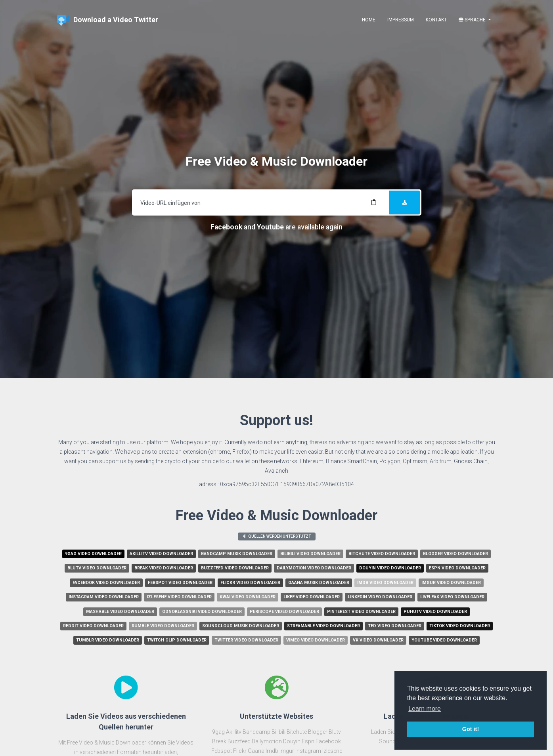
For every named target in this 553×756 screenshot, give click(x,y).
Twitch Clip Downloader (177, 640)
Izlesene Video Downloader (179, 597)
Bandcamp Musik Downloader (237, 554)
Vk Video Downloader (378, 640)
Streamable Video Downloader (323, 626)
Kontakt (436, 20)
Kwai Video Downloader (248, 597)
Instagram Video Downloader (104, 597)
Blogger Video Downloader (455, 554)
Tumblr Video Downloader (108, 640)
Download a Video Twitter (107, 20)
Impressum (401, 20)
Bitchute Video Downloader (382, 554)
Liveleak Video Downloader (452, 597)
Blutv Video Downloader (97, 568)
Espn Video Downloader (457, 568)
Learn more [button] (425, 709)
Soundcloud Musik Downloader (241, 626)
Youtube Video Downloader (444, 640)
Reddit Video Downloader (93, 626)
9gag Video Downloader (93, 554)
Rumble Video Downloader (163, 626)
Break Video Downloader (164, 568)
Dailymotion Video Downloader (314, 568)
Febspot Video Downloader (180, 583)
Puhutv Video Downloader (435, 612)
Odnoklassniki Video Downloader (202, 612)
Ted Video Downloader (395, 626)
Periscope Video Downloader (284, 612)
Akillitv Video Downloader (161, 554)
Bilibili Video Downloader (310, 554)
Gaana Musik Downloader (319, 583)
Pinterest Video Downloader (361, 612)
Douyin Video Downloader (390, 568)
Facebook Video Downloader (106, 583)
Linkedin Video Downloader (380, 597)
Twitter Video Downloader (246, 640)
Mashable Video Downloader (120, 612)
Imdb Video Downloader (385, 583)
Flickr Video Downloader (250, 583)
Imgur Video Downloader (451, 583)
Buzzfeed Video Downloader (235, 568)
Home (369, 20)
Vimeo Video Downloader (316, 640)
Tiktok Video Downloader (460, 626)
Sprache (473, 20)
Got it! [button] (471, 729)
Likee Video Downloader (312, 597)
